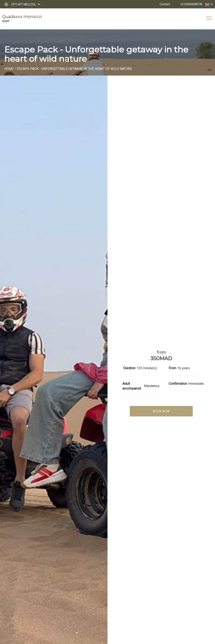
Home (9, 69)
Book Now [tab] (161, 411)
